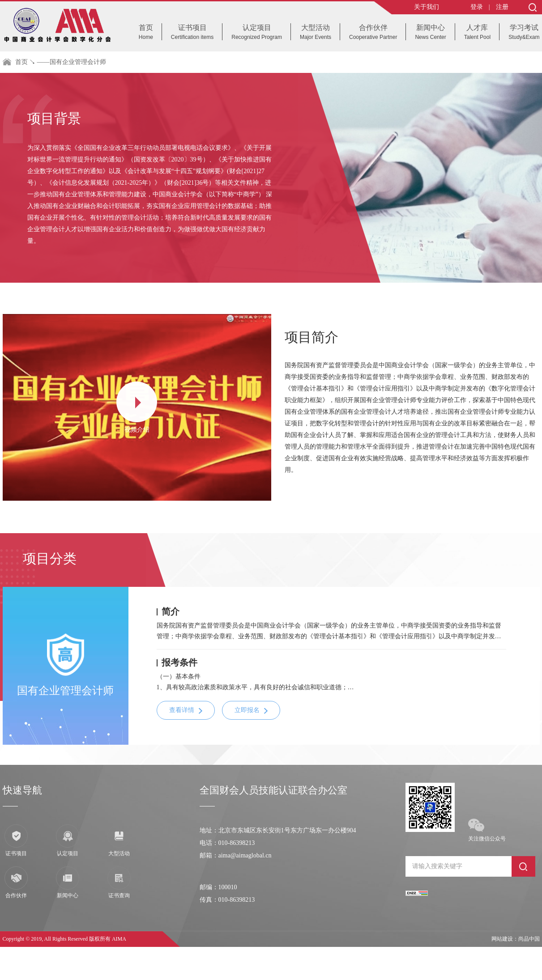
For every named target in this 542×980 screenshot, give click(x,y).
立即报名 (247, 710)
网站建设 (502, 939)
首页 (21, 62)
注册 (502, 7)
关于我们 (427, 7)
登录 (477, 7)
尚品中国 (529, 939)
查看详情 (182, 710)
